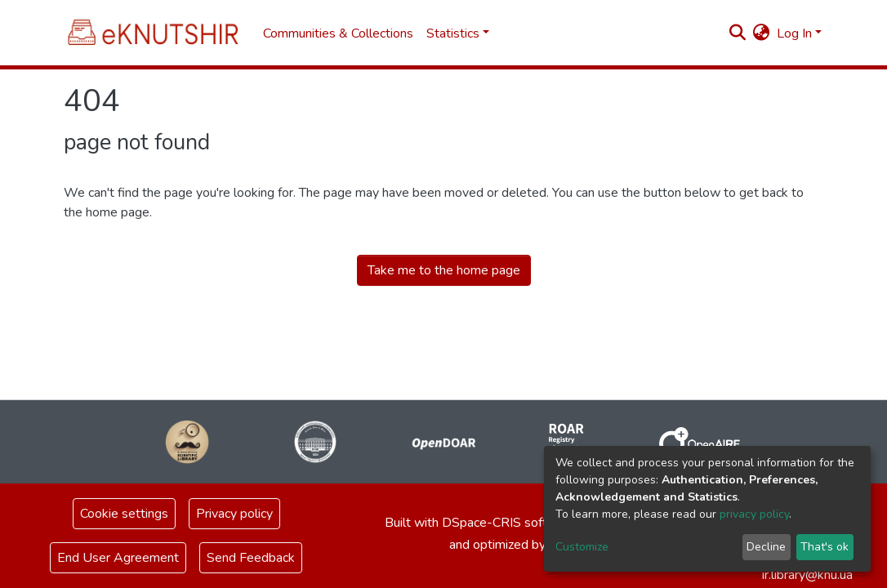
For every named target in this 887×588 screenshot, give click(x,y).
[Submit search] (738, 33)
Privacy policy (234, 514)
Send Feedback (251, 558)
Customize (582, 547)
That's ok (825, 547)
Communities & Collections (338, 33)
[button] (762, 33)
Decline (766, 547)
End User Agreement (118, 558)
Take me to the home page (444, 270)
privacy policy (754, 514)
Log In (794, 33)
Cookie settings (124, 514)
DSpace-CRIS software (509, 523)
